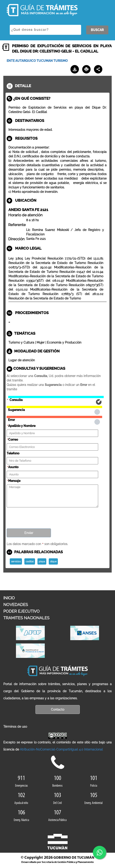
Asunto (13, 467)
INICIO (9, 598)
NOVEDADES (16, 605)
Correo (13, 440)
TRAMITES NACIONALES (26, 618)
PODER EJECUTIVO (21, 611)
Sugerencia (54, 407)
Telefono (13, 453)
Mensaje (14, 481)
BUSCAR (97, 30)
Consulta (56, 397)
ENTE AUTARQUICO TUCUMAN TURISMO (37, 61)
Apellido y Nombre (22, 426)
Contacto (58, 710)
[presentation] (40, 516)
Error (54, 417)
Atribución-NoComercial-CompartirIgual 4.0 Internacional (61, 749)
